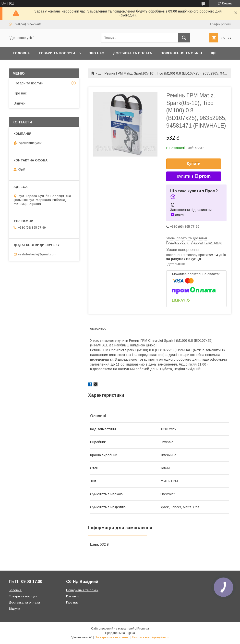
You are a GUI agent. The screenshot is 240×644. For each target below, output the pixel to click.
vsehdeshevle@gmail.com (37, 254)
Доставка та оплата (132, 53)
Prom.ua (143, 629)
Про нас (96, 53)
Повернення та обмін (181, 53)
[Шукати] (184, 38)
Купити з (193, 176)
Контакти (73, 596)
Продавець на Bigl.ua (120, 633)
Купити (194, 164)
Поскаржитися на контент (112, 637)
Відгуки (20, 103)
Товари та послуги (57, 53)
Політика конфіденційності (151, 637)
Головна (21, 53)
